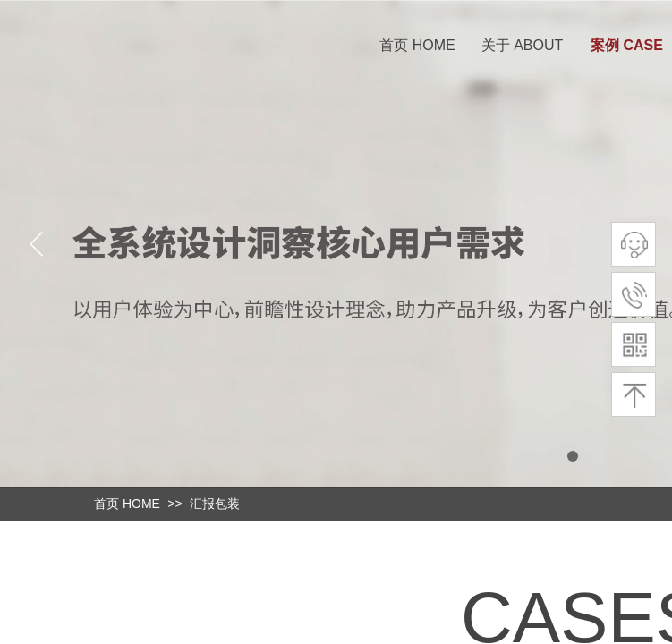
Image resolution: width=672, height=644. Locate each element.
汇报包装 (215, 504)
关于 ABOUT (523, 45)
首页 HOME (417, 45)
